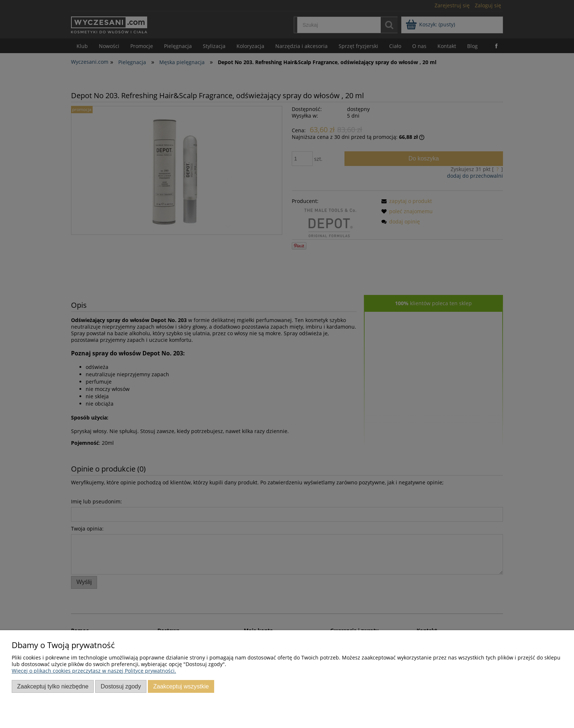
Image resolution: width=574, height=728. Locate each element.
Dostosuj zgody (121, 686)
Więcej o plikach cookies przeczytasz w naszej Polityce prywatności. (94, 671)
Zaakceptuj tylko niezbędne (53, 686)
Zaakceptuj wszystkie (181, 686)
